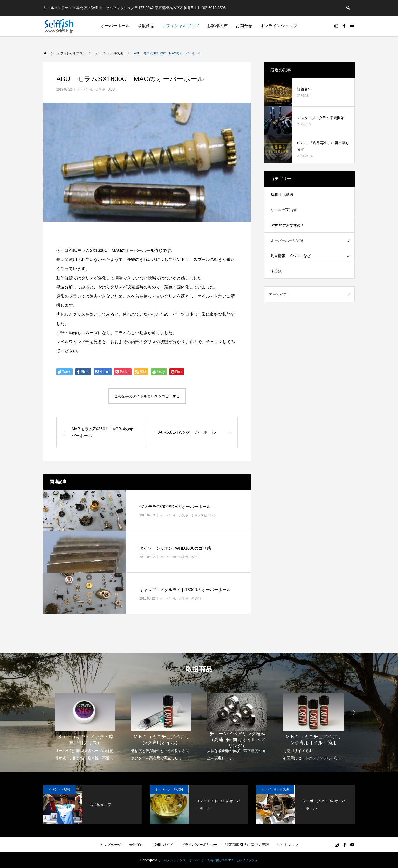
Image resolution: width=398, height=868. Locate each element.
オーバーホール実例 (91, 89)
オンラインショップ (279, 26)
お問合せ (244, 26)
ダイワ (196, 557)
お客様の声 (217, 26)
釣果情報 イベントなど (291, 256)
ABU (112, 89)
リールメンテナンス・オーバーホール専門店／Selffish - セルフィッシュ (208, 860)
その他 (196, 598)
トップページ (111, 845)
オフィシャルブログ (181, 26)
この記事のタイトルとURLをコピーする (147, 396)
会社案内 (136, 845)
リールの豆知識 (283, 210)
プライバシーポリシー (199, 845)
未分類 (276, 271)
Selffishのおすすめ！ (287, 225)
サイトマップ (287, 845)
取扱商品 (146, 26)
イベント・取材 (59, 789)
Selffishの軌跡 (282, 195)
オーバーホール (115, 26)
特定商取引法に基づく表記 (247, 845)
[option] (85, 724)
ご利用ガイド (162, 845)
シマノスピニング (204, 515)
